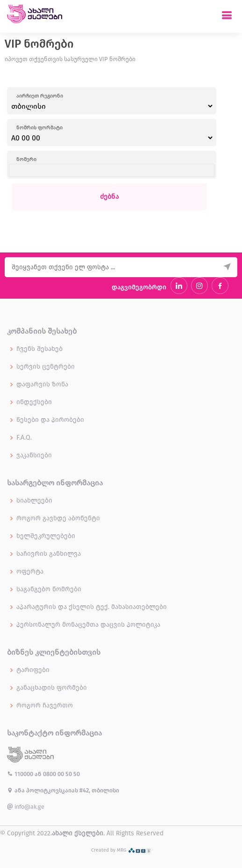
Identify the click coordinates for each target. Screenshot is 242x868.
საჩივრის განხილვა (49, 554)
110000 (21, 774)
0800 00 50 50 (61, 774)
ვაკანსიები (34, 455)
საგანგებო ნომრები (49, 589)
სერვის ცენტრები (46, 367)
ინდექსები (34, 402)
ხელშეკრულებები (46, 536)
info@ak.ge (26, 807)
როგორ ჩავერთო (45, 706)
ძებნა (109, 197)
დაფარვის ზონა (42, 385)
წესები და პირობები (50, 420)
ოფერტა (30, 572)
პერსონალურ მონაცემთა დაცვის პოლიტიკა (88, 625)
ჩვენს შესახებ (39, 349)
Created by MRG (121, 850)
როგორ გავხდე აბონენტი (58, 518)
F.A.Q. (24, 438)
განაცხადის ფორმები (52, 688)
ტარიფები (33, 670)
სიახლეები (34, 501)
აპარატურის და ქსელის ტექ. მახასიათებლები (92, 607)
